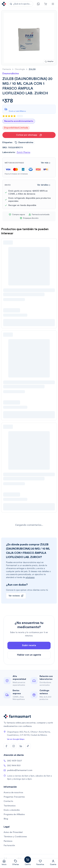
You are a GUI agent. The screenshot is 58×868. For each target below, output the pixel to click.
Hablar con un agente (29, 661)
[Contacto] (38, 4)
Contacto (8, 801)
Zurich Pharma (23, 152)
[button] (21, 4)
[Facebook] (6, 746)
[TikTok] (28, 746)
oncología (20, 69)
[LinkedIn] (21, 746)
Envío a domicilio (12, 810)
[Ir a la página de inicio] (4, 4)
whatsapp (30, 577)
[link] (32, 69)
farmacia (7, 69)
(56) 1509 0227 (13, 761)
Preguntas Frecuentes (14, 797)
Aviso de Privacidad (13, 832)
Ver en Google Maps (16, 739)
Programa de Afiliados (14, 814)
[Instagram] (14, 746)
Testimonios (10, 806)
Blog (6, 819)
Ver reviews (16, 596)
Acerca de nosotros (13, 793)
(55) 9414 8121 (12, 766)
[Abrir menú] (53, 4)
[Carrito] (46, 4)
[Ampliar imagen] (49, 62)
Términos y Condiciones (15, 837)
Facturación (9, 846)
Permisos (8, 841)
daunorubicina (24, 142)
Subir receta (29, 651)
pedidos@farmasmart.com (18, 770)
